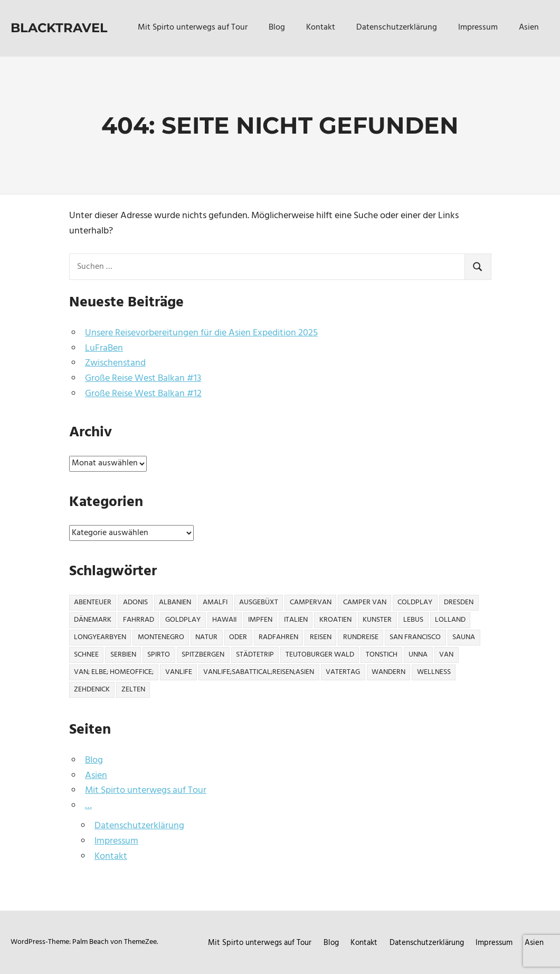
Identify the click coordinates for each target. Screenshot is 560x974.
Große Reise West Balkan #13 (143, 378)
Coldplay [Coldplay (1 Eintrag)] (415, 602)
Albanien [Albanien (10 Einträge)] (175, 602)
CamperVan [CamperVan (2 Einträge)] (311, 602)
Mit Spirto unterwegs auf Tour (193, 27)
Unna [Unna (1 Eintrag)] (418, 655)
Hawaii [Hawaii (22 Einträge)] (224, 620)
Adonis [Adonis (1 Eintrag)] (135, 602)
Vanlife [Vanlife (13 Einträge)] (179, 672)
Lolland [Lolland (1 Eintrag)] (450, 620)
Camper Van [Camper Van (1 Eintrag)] (365, 602)
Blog (277, 27)
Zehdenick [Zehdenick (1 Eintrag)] (92, 690)
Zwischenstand (115, 363)
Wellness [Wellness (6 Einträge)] (434, 672)
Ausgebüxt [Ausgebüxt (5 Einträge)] (259, 602)
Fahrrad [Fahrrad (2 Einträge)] (139, 620)
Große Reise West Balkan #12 (143, 394)
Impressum (478, 27)
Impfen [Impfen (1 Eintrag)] (260, 620)
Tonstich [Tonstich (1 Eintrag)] (382, 655)
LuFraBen (104, 348)
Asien (529, 27)
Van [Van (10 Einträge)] (446, 655)
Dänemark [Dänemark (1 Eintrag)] (93, 620)
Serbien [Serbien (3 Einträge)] (123, 655)
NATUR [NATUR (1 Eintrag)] (206, 637)
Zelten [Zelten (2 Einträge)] (133, 690)
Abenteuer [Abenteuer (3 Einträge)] (93, 602)
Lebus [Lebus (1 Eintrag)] (413, 620)
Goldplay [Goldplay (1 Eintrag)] (183, 620)
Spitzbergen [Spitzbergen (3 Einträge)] (203, 655)
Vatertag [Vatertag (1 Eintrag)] (343, 672)
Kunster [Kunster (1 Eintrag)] (377, 620)
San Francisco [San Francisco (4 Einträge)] (415, 637)
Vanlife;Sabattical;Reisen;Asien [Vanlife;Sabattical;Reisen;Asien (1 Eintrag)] (259, 672)
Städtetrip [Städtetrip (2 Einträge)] (255, 655)
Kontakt (321, 27)
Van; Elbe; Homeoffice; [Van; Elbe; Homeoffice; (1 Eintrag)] (114, 672)
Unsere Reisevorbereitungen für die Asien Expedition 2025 (201, 333)
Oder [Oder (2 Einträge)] (238, 637)
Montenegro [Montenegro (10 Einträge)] (161, 637)
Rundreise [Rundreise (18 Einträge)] (361, 637)
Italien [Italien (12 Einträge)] (296, 620)
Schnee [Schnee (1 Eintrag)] (86, 655)
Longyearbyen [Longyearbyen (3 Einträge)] (100, 637)
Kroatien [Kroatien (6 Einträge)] (335, 620)
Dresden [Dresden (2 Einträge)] (459, 602)
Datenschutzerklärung (397, 27)
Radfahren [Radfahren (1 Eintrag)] (278, 637)
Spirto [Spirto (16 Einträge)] (159, 655)
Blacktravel (59, 28)
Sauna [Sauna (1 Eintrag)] (464, 637)
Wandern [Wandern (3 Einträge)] (388, 672)
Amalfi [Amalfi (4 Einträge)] (215, 602)
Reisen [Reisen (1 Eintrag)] (321, 637)
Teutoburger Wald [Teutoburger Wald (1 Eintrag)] (320, 655)
